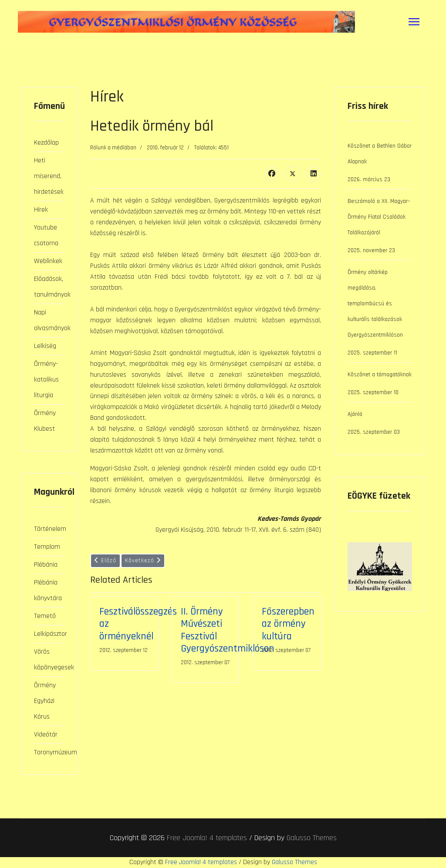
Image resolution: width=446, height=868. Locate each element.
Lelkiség (45, 346)
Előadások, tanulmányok (49, 287)
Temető (45, 616)
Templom (47, 547)
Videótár (46, 735)
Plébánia (46, 565)
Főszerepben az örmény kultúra (288, 624)
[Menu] (414, 22)
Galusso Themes (312, 838)
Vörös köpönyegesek (49, 660)
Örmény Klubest (45, 421)
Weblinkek (48, 261)
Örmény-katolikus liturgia (46, 380)
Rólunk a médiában (113, 148)
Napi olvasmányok (49, 320)
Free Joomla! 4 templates (207, 838)
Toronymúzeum (49, 752)
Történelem (49, 529)
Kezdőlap (46, 143)
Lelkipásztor (49, 634)
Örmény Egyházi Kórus (45, 701)
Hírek (41, 210)
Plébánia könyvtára (48, 590)
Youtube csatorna (46, 235)
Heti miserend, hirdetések (49, 176)
